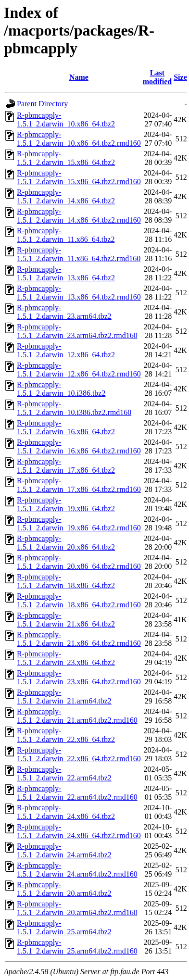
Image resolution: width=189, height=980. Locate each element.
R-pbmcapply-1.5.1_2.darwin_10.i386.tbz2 (61, 389)
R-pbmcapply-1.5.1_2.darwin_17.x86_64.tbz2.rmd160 (79, 485)
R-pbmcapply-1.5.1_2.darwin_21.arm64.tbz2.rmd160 (77, 716)
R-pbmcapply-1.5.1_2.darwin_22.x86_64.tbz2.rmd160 (79, 754)
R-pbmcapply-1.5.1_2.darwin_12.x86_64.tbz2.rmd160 (79, 370)
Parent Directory (42, 104)
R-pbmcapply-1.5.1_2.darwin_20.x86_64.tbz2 (66, 543)
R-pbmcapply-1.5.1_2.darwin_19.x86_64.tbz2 (66, 504)
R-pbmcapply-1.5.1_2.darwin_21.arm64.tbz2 (64, 697)
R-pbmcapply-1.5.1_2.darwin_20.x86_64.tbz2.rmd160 (79, 562)
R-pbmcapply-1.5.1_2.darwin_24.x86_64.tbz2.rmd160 (79, 831)
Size (180, 77)
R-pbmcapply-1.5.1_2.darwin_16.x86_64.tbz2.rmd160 (79, 446)
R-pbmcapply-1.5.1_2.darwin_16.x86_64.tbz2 (66, 427)
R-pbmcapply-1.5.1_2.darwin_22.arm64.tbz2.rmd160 (77, 793)
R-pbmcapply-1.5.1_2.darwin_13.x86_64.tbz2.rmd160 (79, 293)
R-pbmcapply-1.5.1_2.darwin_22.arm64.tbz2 (64, 773)
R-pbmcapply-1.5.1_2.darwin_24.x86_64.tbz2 (66, 812)
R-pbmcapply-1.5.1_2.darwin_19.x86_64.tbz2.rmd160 (79, 523)
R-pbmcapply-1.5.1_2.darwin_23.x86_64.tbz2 (66, 658)
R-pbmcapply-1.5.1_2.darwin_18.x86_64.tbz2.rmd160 (79, 600)
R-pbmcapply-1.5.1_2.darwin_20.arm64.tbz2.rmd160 (77, 908)
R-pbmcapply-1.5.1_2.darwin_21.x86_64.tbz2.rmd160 (79, 639)
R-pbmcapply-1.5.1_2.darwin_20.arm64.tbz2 (64, 889)
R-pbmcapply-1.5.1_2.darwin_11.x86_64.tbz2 (66, 235)
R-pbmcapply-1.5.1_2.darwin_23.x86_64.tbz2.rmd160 (79, 677)
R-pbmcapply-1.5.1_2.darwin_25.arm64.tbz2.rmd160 (77, 947)
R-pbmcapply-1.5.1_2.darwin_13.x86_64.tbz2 (66, 273)
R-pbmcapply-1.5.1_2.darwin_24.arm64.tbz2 (64, 850)
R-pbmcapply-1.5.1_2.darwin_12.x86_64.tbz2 (66, 350)
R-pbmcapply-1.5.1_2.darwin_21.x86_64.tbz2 (66, 620)
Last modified (157, 77)
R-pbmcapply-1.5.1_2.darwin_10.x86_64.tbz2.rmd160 (79, 139)
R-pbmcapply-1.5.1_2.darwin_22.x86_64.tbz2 (66, 735)
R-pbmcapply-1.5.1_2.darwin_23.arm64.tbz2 (64, 312)
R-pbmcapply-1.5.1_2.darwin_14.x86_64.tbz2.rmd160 (79, 216)
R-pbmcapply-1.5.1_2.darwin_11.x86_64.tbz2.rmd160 (79, 254)
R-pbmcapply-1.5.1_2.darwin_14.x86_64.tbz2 (66, 196)
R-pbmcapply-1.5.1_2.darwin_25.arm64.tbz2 (64, 927)
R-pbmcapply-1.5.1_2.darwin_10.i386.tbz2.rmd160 (74, 408)
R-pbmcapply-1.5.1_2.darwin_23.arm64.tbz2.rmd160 (77, 331)
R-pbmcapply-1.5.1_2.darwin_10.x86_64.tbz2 (66, 119)
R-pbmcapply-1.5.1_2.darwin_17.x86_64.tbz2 (66, 466)
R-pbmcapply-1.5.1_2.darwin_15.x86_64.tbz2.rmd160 (79, 177)
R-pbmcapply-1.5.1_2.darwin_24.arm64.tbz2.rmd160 (77, 870)
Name (79, 77)
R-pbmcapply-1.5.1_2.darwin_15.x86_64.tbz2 (66, 158)
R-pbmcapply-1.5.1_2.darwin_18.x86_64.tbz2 (66, 581)
